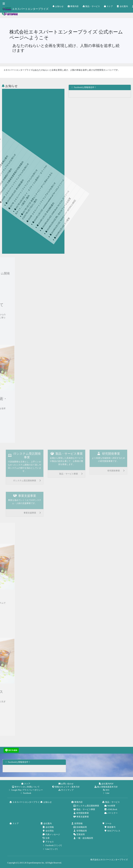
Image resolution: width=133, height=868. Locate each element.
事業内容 (73, 6)
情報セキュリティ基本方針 (66, 787)
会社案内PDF (106, 784)
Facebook (26, 793)
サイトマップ (66, 790)
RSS (106, 790)
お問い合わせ (66, 784)
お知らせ (58, 6)
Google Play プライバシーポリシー (26, 790)
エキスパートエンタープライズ (25, 9)
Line (106, 793)
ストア (108, 6)
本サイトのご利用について (26, 787)
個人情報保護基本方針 (106, 787)
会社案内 (122, 6)
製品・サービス (91, 6)
